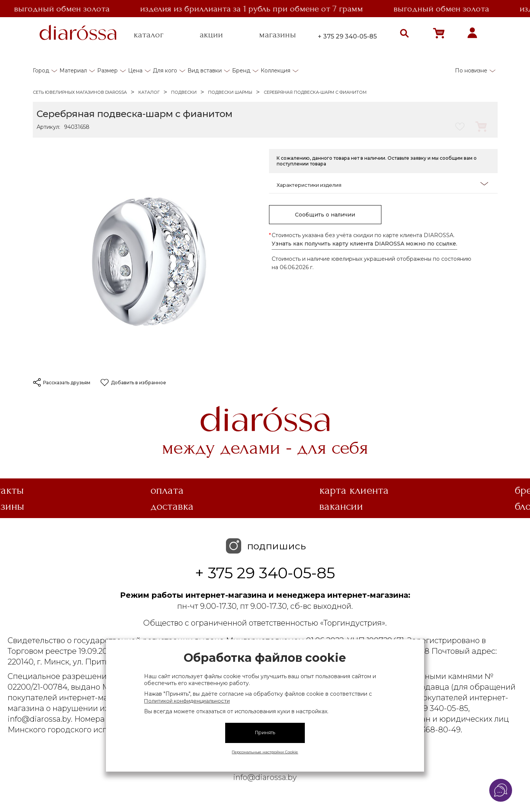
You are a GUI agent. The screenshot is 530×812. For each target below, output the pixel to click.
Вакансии (341, 506)
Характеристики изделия (382, 184)
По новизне (471, 71)
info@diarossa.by (265, 777)
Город (41, 71)
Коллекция (275, 71)
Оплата (167, 490)
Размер (107, 71)
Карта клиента (354, 490)
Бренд (241, 71)
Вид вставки (205, 71)
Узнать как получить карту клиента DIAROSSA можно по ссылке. (364, 244)
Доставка (172, 506)
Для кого (165, 71)
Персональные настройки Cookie (265, 752)
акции (211, 35)
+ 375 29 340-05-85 (347, 36)
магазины (278, 35)
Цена (135, 71)
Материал (73, 71)
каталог (149, 35)
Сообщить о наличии (325, 215)
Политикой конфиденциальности (187, 701)
